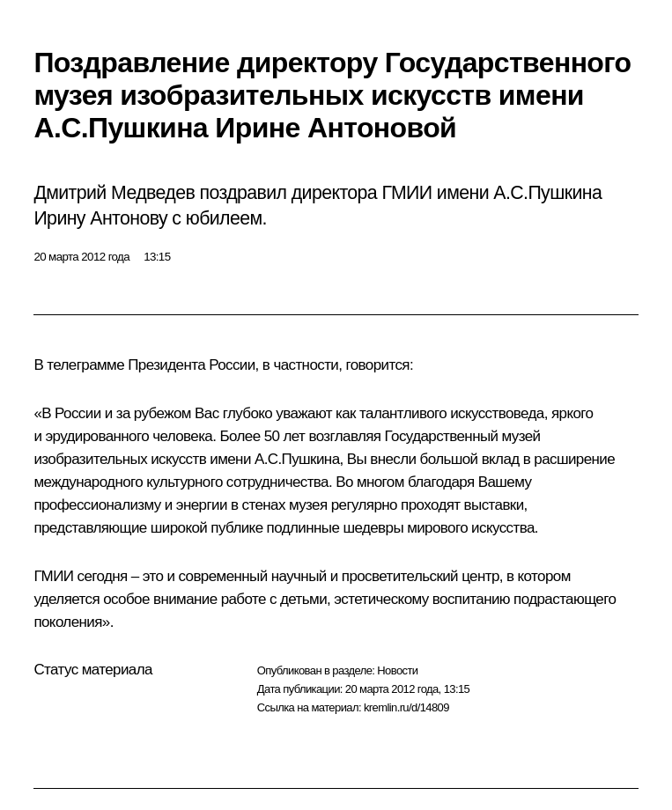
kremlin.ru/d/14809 (406, 707)
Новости (397, 670)
